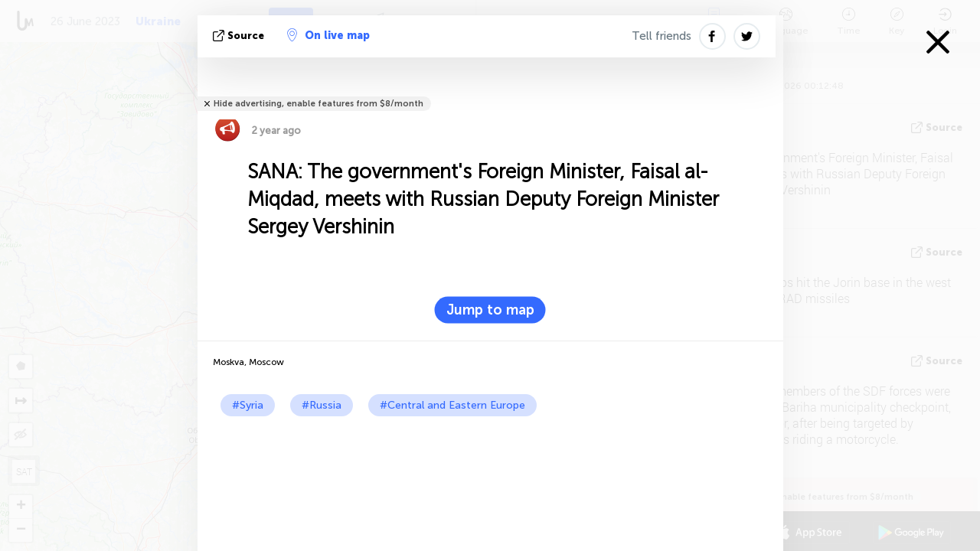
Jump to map (490, 310)
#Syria (248, 405)
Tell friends (661, 36)
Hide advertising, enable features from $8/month (318, 104)
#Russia (322, 405)
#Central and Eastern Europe (452, 405)
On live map (328, 35)
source (240, 36)
